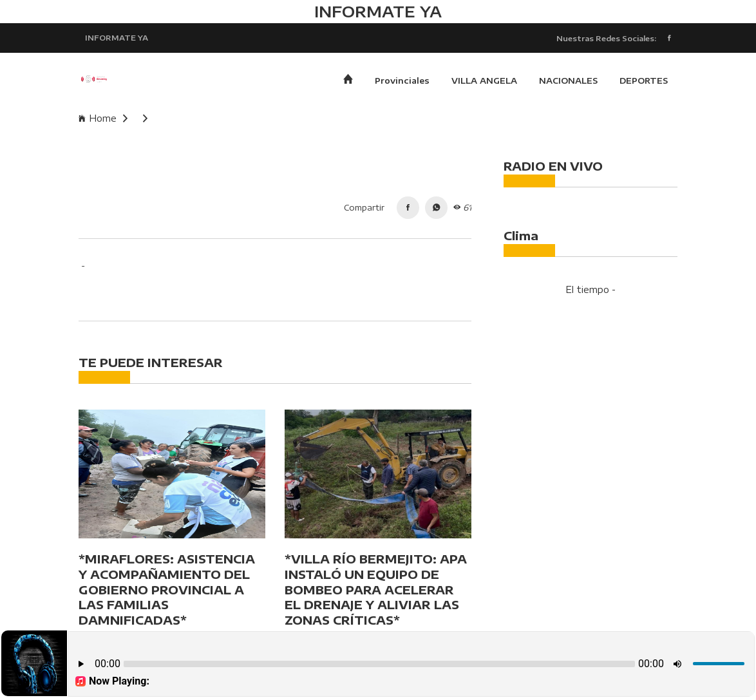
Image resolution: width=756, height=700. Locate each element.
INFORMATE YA (117, 37)
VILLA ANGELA (484, 80)
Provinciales (402, 80)
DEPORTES (644, 80)
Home (103, 118)
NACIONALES (568, 80)
